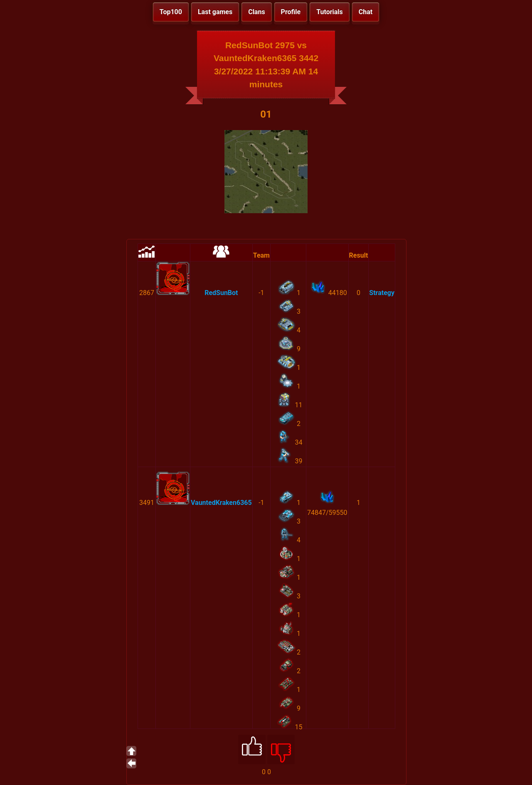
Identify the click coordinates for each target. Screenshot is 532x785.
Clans (256, 12)
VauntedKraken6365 (221, 503)
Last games (215, 12)
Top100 (171, 12)
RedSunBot (221, 293)
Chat (366, 12)
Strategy (382, 293)
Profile (291, 12)
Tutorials (330, 12)
